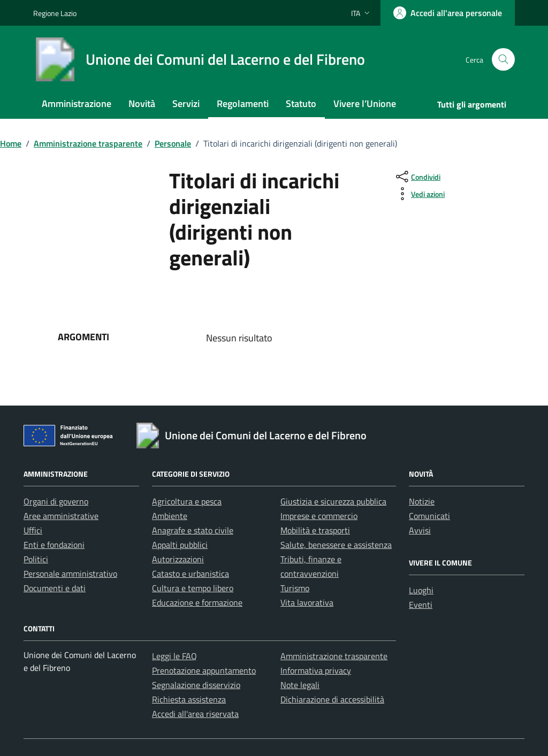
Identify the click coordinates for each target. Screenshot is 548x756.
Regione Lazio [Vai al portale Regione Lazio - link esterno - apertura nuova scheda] (55, 13)
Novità (142, 104)
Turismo (295, 588)
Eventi (421, 605)
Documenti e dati (55, 588)
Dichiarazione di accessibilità (332, 699)
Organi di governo (56, 501)
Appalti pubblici (180, 545)
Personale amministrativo (70, 574)
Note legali (300, 685)
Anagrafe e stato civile (193, 530)
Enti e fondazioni (54, 545)
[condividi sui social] (417, 177)
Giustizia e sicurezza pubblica (333, 501)
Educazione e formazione (197, 602)
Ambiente (170, 516)
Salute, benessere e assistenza (336, 545)
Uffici (33, 530)
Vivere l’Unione (365, 104)
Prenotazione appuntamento (204, 670)
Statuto (301, 104)
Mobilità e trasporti (315, 530)
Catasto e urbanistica (191, 574)
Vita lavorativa (307, 602)
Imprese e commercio (319, 516)
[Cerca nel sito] (503, 60)
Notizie (422, 501)
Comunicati (429, 516)
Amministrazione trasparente (334, 656)
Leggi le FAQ (174, 656)
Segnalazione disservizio (196, 685)
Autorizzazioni (178, 559)
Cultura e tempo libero (193, 588)
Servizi (186, 104)
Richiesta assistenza (189, 699)
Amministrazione (77, 104)
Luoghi (421, 590)
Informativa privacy (316, 670)
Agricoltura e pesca (187, 501)
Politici (36, 559)
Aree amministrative (61, 516)
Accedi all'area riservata (195, 714)
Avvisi (420, 530)
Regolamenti (243, 104)
